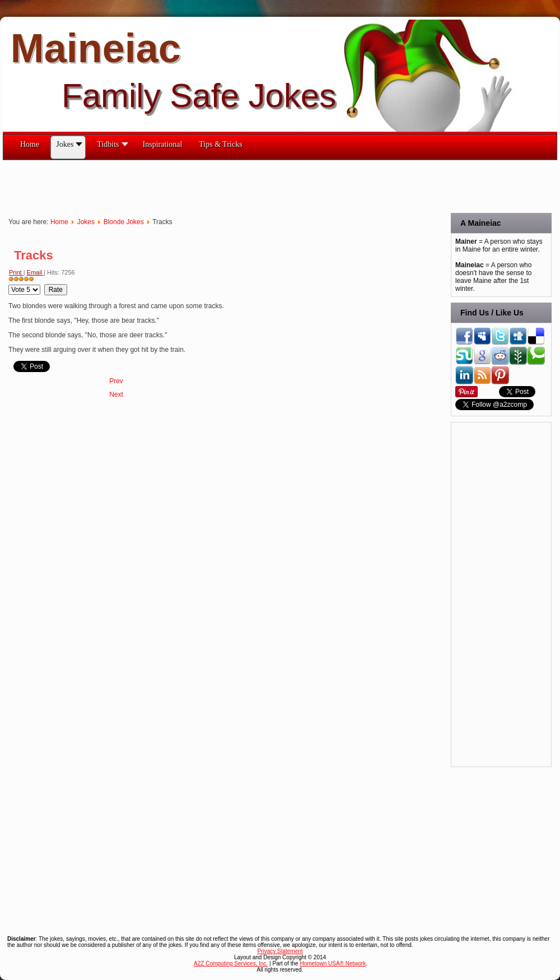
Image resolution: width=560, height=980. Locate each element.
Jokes (86, 222)
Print (16, 272)
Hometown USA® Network (333, 963)
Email (36, 272)
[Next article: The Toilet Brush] (116, 394)
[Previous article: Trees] (116, 381)
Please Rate (9, 284)
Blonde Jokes (124, 222)
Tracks (34, 255)
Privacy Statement (280, 951)
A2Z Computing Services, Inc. (231, 963)
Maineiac (96, 48)
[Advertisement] (207, 185)
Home (59, 222)
